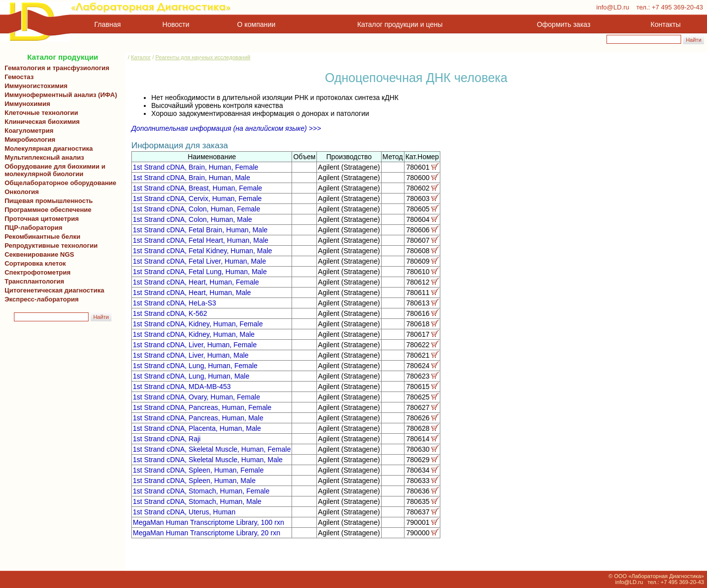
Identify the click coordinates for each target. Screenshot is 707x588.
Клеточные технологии (40, 113)
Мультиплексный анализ (44, 157)
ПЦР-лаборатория (32, 228)
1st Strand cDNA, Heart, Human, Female (196, 282)
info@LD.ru (613, 7)
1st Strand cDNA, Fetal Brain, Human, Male (200, 230)
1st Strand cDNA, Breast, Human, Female (198, 188)
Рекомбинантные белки (41, 237)
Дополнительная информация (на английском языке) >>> (226, 128)
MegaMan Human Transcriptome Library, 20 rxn (206, 533)
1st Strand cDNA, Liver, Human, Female (195, 345)
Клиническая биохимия (40, 122)
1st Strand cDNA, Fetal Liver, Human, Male (200, 261)
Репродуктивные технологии (49, 245)
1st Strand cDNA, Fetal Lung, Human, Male (200, 272)
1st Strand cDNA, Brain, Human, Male (192, 178)
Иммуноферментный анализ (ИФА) (59, 95)
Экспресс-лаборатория (42, 299)
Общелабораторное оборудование (59, 183)
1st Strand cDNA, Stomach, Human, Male (197, 501)
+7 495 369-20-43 (677, 7)
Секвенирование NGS (38, 254)
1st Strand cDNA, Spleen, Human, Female (198, 470)
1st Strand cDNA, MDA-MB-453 (182, 387)
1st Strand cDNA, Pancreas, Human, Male (198, 418)
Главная (108, 24)
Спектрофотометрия (38, 272)
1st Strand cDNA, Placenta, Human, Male (197, 428)
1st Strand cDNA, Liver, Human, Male (191, 355)
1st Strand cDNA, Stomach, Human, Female (201, 491)
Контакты (666, 24)
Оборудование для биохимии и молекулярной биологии (53, 170)
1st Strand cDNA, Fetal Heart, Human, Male (201, 240)
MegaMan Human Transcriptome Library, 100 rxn (208, 522)
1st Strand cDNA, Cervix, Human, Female (197, 198)
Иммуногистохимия (34, 86)
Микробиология (30, 140)
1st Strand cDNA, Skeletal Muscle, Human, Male (208, 460)
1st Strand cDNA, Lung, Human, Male (191, 376)
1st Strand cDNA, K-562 (170, 313)
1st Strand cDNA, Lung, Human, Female (195, 366)
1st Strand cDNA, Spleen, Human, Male (194, 481)
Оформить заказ (564, 24)
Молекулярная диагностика (47, 148)
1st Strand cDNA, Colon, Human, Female (197, 209)
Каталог (141, 57)
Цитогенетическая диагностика (52, 290)
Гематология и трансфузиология (55, 68)
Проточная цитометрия (40, 219)
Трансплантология (33, 281)
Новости (176, 24)
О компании (255, 24)
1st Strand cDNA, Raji (167, 439)
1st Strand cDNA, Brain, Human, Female (196, 167)
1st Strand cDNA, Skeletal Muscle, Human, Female (212, 449)
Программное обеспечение (48, 210)
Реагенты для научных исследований (203, 57)
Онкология (22, 192)
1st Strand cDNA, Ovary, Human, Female (197, 397)
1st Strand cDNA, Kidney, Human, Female (198, 324)
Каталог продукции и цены (400, 24)
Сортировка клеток (33, 263)
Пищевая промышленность (49, 201)
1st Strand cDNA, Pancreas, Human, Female (202, 407)
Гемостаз (19, 77)
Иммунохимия (27, 104)
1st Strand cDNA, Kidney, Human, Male (194, 334)
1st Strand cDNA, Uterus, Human (184, 512)
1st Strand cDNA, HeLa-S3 (174, 303)
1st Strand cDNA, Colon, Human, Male (193, 219)
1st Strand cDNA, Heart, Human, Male (192, 293)
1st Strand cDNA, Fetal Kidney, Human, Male (202, 251)
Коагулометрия (29, 131)
